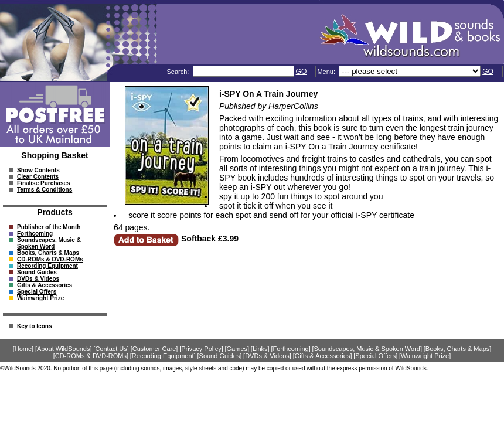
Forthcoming (35, 234)
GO (302, 72)
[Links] (260, 349)
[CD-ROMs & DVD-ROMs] (91, 356)
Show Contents (38, 170)
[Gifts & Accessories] (323, 356)
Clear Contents (38, 177)
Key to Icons (34, 326)
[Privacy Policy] (201, 349)
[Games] (237, 349)
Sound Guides (37, 272)
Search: (178, 72)
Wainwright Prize (40, 298)
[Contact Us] (111, 349)
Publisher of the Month (49, 227)
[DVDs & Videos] (267, 356)
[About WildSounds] (64, 349)
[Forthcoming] (290, 349)
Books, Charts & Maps (48, 253)
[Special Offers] (375, 356)
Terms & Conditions (45, 190)
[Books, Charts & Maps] (458, 349)
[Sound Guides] (219, 356)
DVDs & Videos (38, 279)
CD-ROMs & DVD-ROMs (50, 259)
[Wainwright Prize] (425, 356)
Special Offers (37, 292)
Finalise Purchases (44, 183)
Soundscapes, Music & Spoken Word (49, 243)
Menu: (327, 72)
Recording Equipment (47, 266)
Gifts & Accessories (45, 285)
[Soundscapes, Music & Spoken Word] (367, 349)
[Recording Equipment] (163, 356)
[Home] (23, 349)
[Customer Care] (154, 349)
